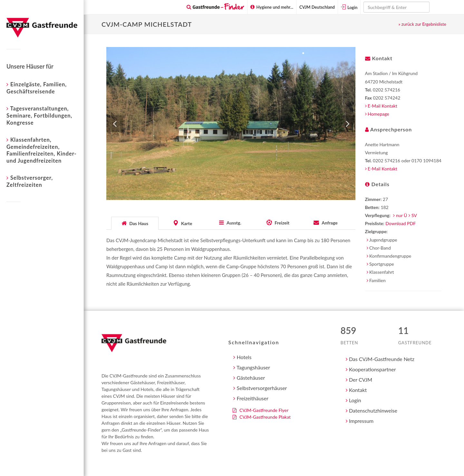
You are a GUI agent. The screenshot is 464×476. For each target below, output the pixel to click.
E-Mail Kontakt (381, 106)
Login (349, 7)
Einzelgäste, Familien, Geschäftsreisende (37, 88)
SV (414, 215)
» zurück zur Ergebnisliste (422, 24)
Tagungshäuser (252, 367)
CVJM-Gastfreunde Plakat (262, 417)
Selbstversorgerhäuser (260, 388)
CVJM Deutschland (317, 7)
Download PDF (401, 223)
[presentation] (135, 223)
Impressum (360, 421)
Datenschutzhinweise (372, 410)
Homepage (377, 114)
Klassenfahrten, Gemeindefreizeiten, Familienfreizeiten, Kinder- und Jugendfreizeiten (42, 150)
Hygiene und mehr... (272, 7)
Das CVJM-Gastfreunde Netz (380, 359)
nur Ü (401, 215)
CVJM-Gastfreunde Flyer (261, 410)
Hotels (242, 357)
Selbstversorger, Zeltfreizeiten (30, 181)
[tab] (135, 223)
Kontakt (356, 390)
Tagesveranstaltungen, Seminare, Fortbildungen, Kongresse (39, 115)
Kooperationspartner (371, 369)
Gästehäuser (249, 378)
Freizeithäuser (251, 398)
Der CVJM (359, 380)
